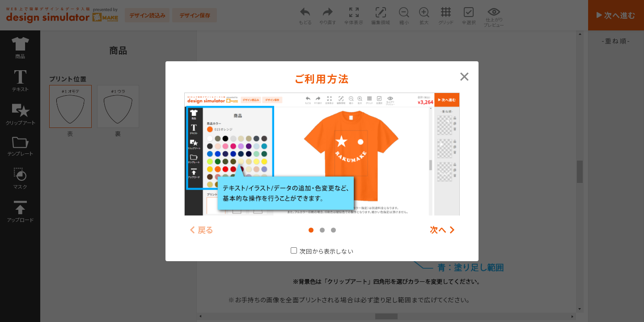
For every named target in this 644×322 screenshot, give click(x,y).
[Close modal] (464, 76)
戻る (206, 230)
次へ (438, 230)
